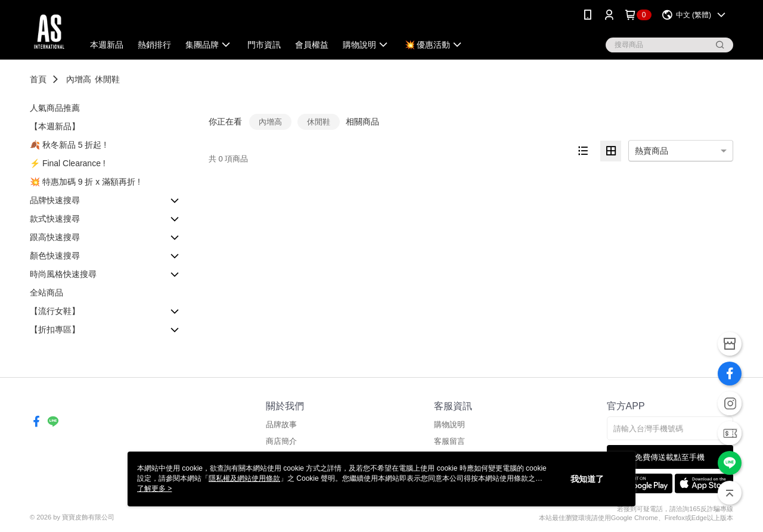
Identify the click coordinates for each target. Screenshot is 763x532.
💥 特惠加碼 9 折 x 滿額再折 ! (85, 182)
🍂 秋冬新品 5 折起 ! (68, 145)
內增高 (79, 79)
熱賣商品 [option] (652, 151)
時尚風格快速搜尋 (63, 274)
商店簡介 (281, 441)
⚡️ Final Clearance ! (68, 163)
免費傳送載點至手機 (670, 457)
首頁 (38, 79)
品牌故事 (281, 424)
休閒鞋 (107, 79)
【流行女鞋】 (55, 311)
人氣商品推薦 (55, 108)
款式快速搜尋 (55, 219)
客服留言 (449, 441)
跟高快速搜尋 (55, 237)
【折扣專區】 (55, 329)
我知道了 (587, 479)
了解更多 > (154, 489)
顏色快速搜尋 (55, 256)
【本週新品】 (55, 126)
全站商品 (46, 293)
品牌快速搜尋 (55, 200)
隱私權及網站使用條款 (244, 478)
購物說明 (449, 424)
